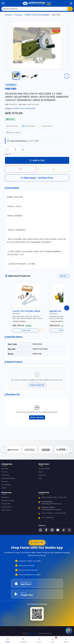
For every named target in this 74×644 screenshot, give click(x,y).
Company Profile (44, 472)
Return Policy (6, 514)
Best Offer (5, 472)
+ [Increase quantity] (23, 152)
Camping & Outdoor (8, 482)
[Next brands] (70, 453)
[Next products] (67, 310)
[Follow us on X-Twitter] (69, 534)
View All (64, 278)
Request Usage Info (37, 387)
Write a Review (37, 420)
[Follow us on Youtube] (58, 534)
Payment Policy (7, 511)
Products (18, 15)
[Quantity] (15, 152)
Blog (40, 482)
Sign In (41, 475)
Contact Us (5, 501)
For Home (5, 475)
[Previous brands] (4, 453)
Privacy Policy (6, 507)
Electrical (5, 485)
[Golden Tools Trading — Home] (37, 3)
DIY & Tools (5, 479)
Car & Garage (6, 488)
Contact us (42, 479)
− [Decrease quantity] (8, 152)
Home (8, 15)
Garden (4, 491)
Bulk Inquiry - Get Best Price (37, 180)
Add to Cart (37, 163)
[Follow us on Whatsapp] (41, 534)
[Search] (34, 9)
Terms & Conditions (8, 504)
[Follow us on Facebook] (46, 534)
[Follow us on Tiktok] (64, 534)
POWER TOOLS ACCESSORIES (37, 15)
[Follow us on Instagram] (52, 534)
